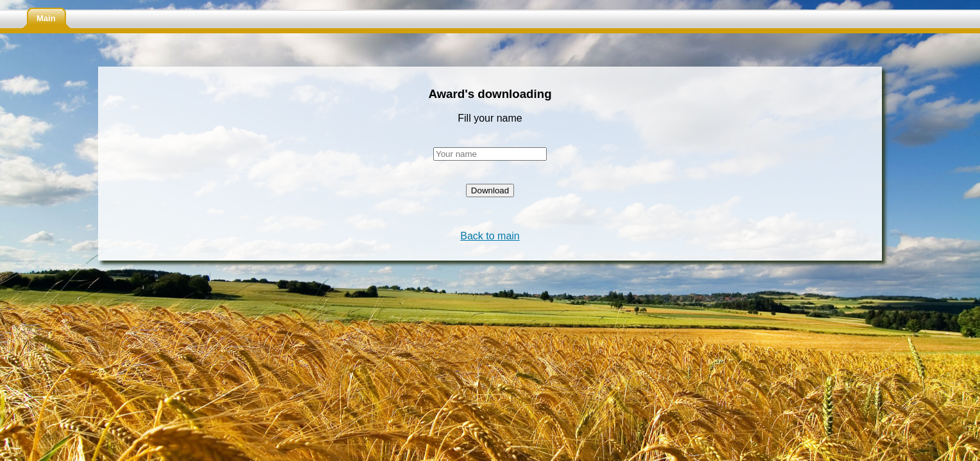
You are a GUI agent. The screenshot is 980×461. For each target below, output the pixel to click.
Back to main (490, 236)
